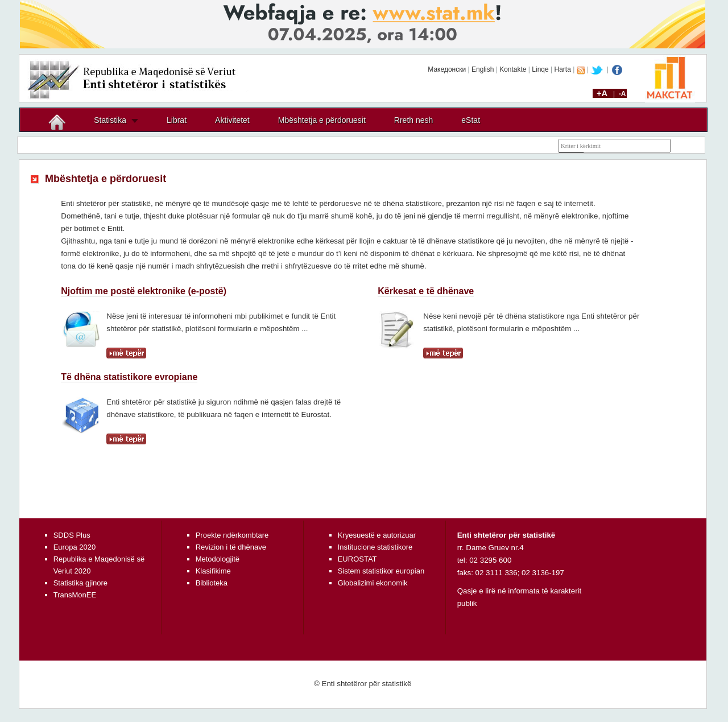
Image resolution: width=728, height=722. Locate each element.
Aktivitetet (232, 120)
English (483, 69)
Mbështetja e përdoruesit (322, 120)
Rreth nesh (413, 120)
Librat (177, 120)
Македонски (447, 69)
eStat (471, 120)
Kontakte (513, 69)
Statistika (110, 120)
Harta (562, 69)
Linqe (540, 69)
